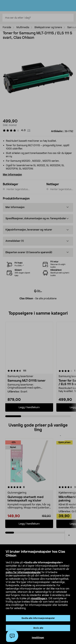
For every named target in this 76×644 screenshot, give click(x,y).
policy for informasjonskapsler (23, 572)
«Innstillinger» (39, 598)
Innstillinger (38, 638)
